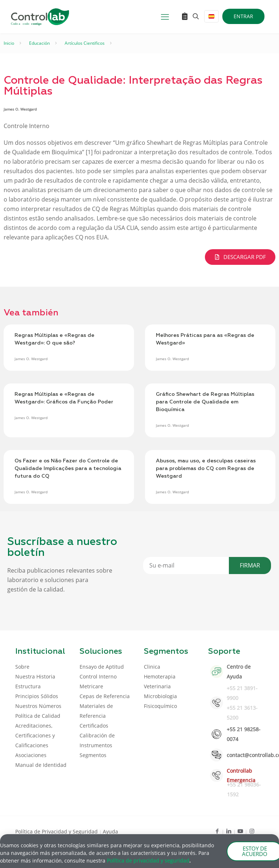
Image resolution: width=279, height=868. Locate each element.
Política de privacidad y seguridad (148, 862)
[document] (139, 434)
